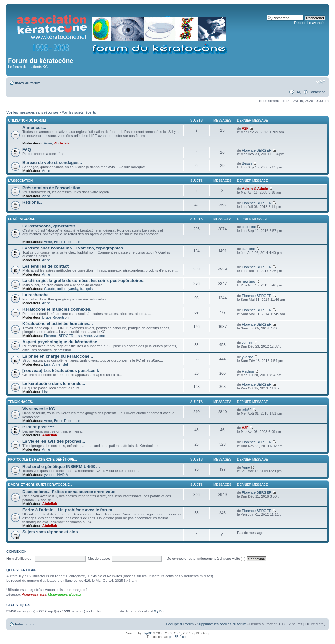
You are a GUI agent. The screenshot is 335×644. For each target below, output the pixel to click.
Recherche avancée (310, 23)
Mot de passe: (99, 559)
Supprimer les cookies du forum (222, 624)
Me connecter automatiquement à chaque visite (206, 559)
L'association (20, 181)
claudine (248, 249)
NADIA (63, 475)
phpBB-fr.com (179, 637)
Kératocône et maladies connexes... (58, 309)
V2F (245, 128)
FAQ (298, 92)
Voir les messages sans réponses (33, 112)
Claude (50, 289)
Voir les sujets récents (79, 112)
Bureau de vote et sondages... (52, 163)
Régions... (32, 202)
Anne (48, 143)
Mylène (160, 611)
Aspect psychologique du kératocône (60, 342)
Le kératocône (22, 219)
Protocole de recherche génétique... (42, 459)
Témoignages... (21, 402)
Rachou (248, 371)
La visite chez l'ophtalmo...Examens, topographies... (74, 248)
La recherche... (37, 295)
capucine (249, 227)
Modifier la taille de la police (321, 82)
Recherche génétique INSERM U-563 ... (61, 466)
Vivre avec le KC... (40, 409)
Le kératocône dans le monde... (54, 384)
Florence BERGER (257, 150)
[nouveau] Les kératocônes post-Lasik (61, 370)
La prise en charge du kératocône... (58, 356)
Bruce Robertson (67, 242)
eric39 (247, 410)
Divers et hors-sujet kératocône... (40, 485)
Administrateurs (34, 594)
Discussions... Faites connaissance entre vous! (70, 492)
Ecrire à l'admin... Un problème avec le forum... (69, 510)
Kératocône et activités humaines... (58, 324)
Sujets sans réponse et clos (50, 532)
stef (65, 364)
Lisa (78, 336)
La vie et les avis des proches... (54, 441)
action (62, 289)
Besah (247, 163)
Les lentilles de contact (45, 266)
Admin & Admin (255, 189)
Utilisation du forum (27, 120)
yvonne (99, 336)
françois (86, 289)
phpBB (147, 633)
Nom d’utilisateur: (20, 559)
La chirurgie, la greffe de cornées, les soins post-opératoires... (85, 281)
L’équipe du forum (180, 624)
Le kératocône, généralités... (51, 226)
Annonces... (34, 127)
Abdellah (61, 143)
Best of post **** (38, 427)
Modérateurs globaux (65, 594)
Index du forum (28, 83)
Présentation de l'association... (53, 188)
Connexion (317, 92)
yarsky (73, 289)
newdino (248, 281)
